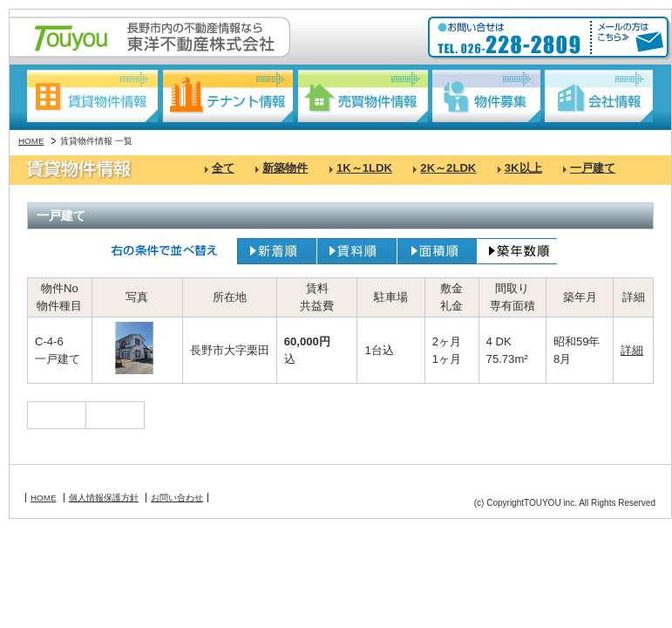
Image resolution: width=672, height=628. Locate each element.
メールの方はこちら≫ (628, 38)
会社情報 (599, 96)
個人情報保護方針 (104, 498)
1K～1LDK (364, 168)
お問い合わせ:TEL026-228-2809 (511, 38)
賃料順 (357, 251)
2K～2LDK (448, 168)
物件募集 (486, 96)
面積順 (437, 251)
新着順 (277, 251)
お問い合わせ (177, 498)
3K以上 (523, 168)
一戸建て (593, 168)
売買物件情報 (363, 96)
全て (223, 168)
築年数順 (517, 251)
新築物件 (285, 168)
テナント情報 (227, 96)
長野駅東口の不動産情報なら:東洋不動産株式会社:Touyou (150, 37)
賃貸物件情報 (92, 96)
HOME (31, 141)
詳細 (632, 350)
